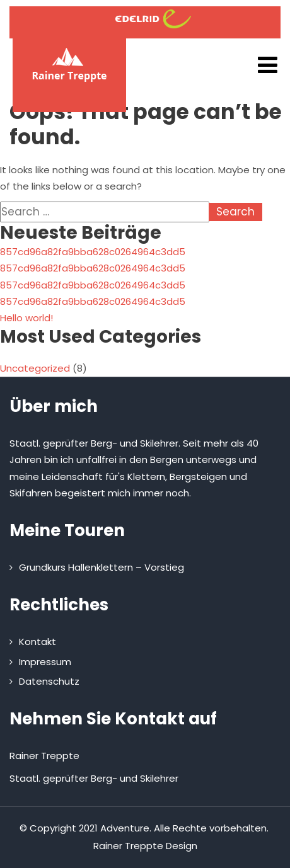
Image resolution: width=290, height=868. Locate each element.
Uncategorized (35, 368)
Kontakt (38, 642)
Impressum (45, 662)
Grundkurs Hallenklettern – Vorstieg (101, 567)
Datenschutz (49, 681)
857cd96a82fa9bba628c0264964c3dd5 (93, 252)
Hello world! (26, 318)
